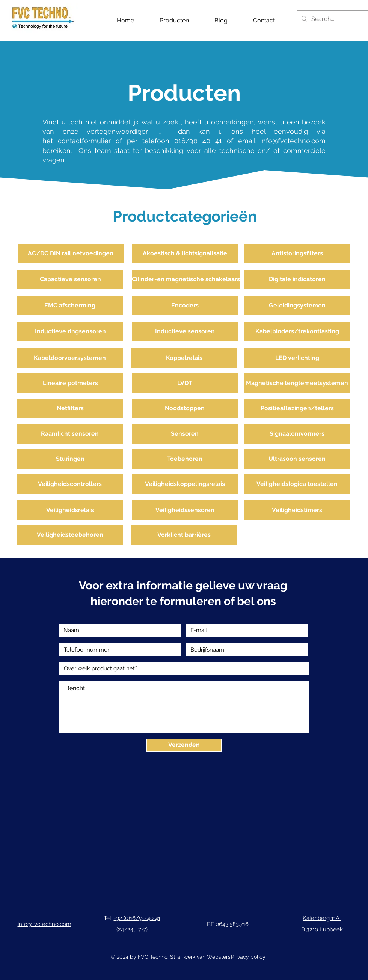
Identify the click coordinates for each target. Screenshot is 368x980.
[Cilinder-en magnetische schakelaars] (186, 279)
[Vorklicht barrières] (184, 535)
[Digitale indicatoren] (297, 279)
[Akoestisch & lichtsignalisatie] (185, 253)
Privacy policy (248, 957)
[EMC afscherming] (70, 306)
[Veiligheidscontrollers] (70, 484)
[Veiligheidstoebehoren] (70, 535)
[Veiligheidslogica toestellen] (297, 484)
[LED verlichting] (297, 358)
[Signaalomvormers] (297, 434)
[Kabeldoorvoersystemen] (70, 358)
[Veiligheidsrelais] (70, 510)
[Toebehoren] (185, 459)
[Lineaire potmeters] (70, 383)
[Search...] (332, 19)
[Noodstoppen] (185, 408)
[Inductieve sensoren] (185, 331)
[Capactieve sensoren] (70, 279)
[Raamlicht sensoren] (70, 434)
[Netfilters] (70, 408)
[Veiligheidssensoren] (185, 510)
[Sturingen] (70, 459)
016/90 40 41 (198, 141)
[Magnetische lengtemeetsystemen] (297, 383)
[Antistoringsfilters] (297, 253)
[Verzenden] (184, 745)
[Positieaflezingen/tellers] (297, 408)
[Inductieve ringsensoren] (70, 331)
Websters (219, 957)
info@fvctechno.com (293, 141)
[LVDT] (185, 383)
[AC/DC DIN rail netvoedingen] (71, 253)
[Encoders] (185, 306)
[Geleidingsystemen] (297, 306)
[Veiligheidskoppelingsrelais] (185, 484)
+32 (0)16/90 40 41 (137, 918)
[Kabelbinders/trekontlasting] (297, 331)
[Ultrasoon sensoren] (297, 459)
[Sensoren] (185, 434)
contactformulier (87, 141)
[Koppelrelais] (184, 358)
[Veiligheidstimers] (297, 510)
